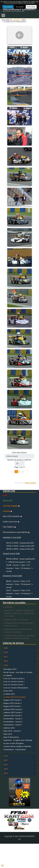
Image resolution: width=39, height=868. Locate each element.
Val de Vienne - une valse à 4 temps (18, 672)
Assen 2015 (8, 691)
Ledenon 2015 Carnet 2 (13, 712)
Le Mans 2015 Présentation (15, 697)
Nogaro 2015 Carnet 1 (12, 706)
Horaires (7, 511)
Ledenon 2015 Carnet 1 (13, 715)
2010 (6, 756)
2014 (6, 773)
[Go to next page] (26, 472)
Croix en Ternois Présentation (16, 688)
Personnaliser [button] (31, 7)
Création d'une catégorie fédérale (17, 746)
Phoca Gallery (31, 483)
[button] (3, 15)
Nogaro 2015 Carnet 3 (12, 700)
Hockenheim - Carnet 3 (13, 719)
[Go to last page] (28, 472)
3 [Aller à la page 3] (23, 472)
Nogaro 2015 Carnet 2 (12, 703)
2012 (6, 765)
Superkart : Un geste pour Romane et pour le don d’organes (18, 742)
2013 (6, 769)
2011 (6, 760)
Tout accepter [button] (8, 7)
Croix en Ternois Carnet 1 (14, 685)
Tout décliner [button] (20, 7)
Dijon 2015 (8, 734)
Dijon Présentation (11, 737)
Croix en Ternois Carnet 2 (14, 682)
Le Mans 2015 (9, 694)
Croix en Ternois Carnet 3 (14, 678)
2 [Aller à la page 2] (20, 472)
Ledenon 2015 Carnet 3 (13, 709)
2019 (6, 648)
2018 (6, 652)
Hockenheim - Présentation (15, 750)
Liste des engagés (11, 506)
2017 (6, 657)
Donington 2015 (10, 669)
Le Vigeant (8, 675)
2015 (6, 665)
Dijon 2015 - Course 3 (12, 731)
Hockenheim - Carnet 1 (13, 725)
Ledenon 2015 (9, 728)
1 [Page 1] (16, 472)
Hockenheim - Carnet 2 (13, 722)
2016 (6, 661)
